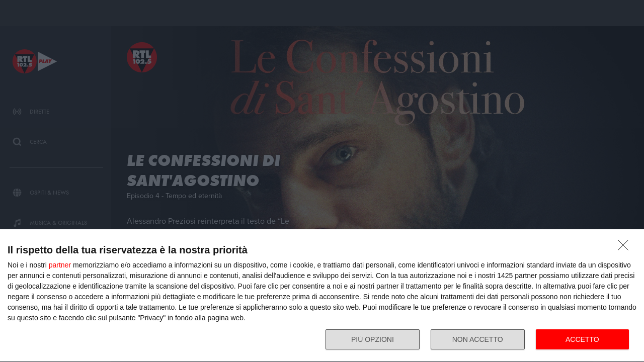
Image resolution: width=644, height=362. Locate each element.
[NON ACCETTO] (626, 248)
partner (60, 265)
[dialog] (322, 296)
